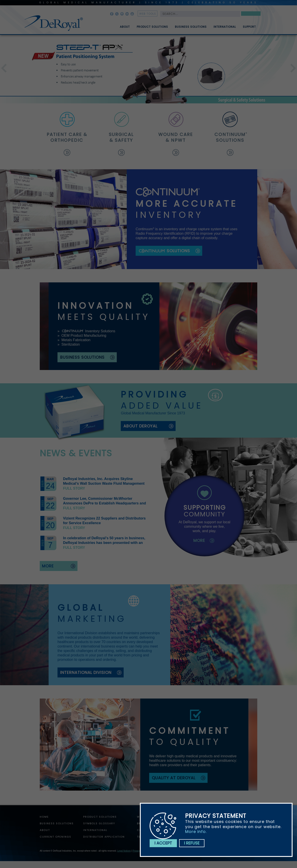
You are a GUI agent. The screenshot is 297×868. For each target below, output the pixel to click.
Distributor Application (104, 837)
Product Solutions (152, 29)
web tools (148, 14)
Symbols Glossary (99, 823)
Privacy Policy (139, 851)
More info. (196, 832)
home (44, 817)
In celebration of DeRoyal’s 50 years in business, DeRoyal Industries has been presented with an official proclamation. (104, 543)
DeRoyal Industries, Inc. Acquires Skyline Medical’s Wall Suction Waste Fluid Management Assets (104, 483)
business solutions (82, 357)
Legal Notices (124, 851)
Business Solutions (191, 29)
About (125, 29)
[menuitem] (122, 25)
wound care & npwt (176, 137)
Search (251, 14)
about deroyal (140, 426)
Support (249, 29)
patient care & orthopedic (67, 137)
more (48, 566)
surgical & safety (121, 137)
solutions (230, 137)
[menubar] (185, 25)
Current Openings (55, 837)
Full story (74, 488)
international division (86, 672)
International (225, 29)
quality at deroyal (174, 778)
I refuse (192, 843)
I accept (163, 843)
